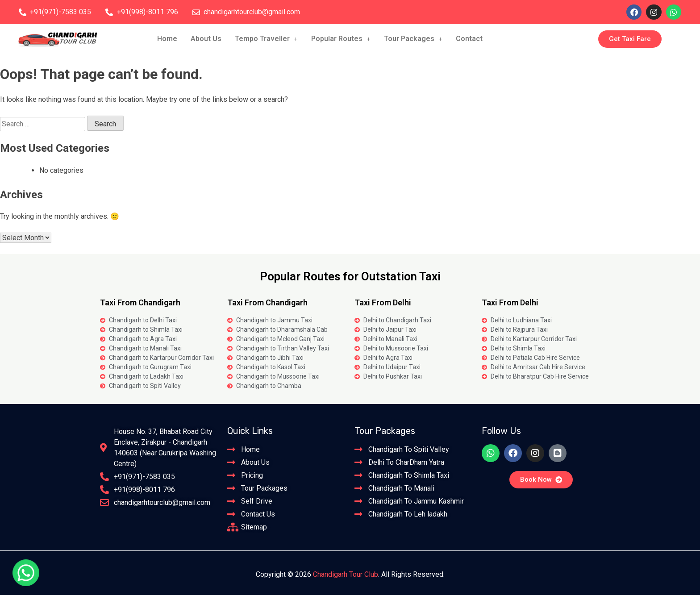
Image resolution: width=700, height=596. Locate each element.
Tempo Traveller (266, 40)
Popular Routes (341, 40)
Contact (469, 40)
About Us (206, 40)
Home (167, 40)
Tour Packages (413, 40)
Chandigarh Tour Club (346, 575)
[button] (266, 40)
